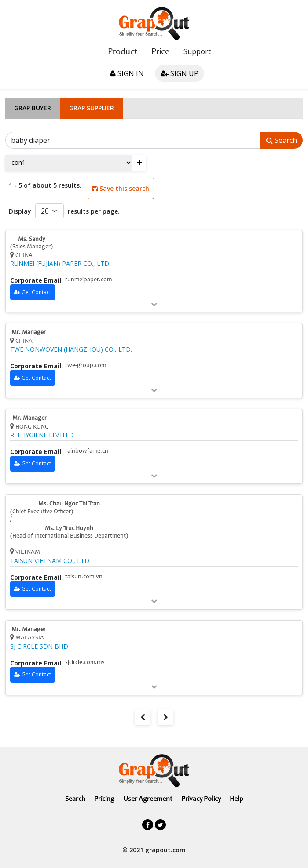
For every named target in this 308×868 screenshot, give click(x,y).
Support (197, 51)
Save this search (121, 188)
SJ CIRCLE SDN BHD (39, 646)
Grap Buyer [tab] (33, 108)
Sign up (180, 73)
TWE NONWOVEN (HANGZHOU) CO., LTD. (71, 349)
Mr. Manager (29, 333)
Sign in (127, 73)
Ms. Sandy (32, 240)
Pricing (104, 799)
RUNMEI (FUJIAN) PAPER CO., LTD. (60, 264)
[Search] (133, 140)
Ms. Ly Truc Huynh (69, 529)
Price (160, 52)
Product (123, 52)
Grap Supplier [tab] (92, 108)
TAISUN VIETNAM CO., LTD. (50, 561)
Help (236, 799)
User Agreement (148, 799)
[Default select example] (49, 211)
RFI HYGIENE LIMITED (42, 435)
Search (282, 140)
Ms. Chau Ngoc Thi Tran (69, 504)
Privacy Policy (201, 799)
